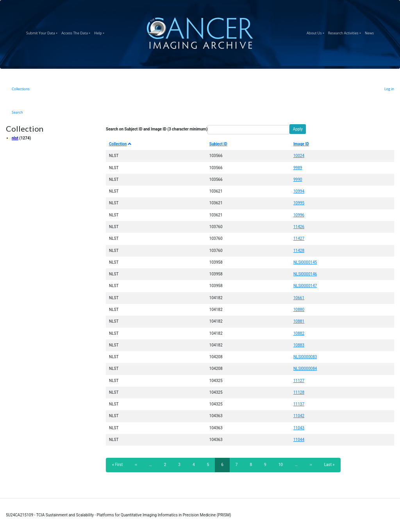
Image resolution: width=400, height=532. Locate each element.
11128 (299, 392)
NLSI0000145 (305, 262)
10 (283, 464)
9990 (298, 179)
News (370, 32)
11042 (299, 416)
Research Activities (346, 32)
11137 (299, 404)
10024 (299, 156)
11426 (299, 227)
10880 (299, 310)
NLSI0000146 (305, 274)
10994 (299, 191)
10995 (299, 203)
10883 (299, 345)
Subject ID (218, 144)
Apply (298, 129)
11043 (299, 428)
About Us (316, 32)
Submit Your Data (43, 32)
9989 (298, 168)
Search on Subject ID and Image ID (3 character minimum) (157, 129)
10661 (299, 298)
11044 (299, 440)
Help (100, 32)
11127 (299, 381)
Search (17, 112)
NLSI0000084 (305, 369)
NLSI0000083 (305, 357)
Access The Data (77, 32)
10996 (299, 215)
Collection (120, 144)
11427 (299, 238)
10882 (299, 333)
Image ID (301, 144)
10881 (299, 321)
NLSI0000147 (305, 286)
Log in (389, 89)
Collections (21, 89)
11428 (299, 251)
